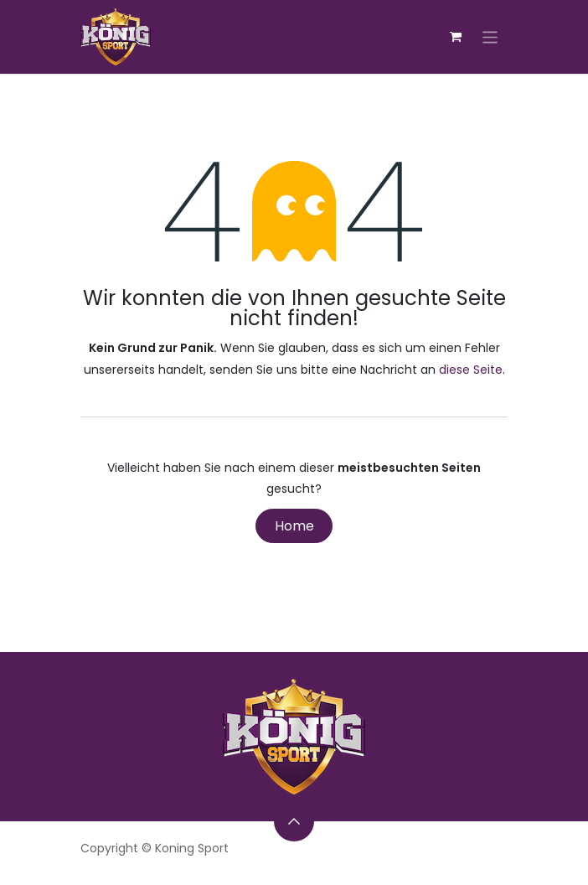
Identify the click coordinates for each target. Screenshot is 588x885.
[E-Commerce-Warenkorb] (456, 37)
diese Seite (471, 370)
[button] (294, 821)
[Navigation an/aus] (490, 36)
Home (294, 526)
